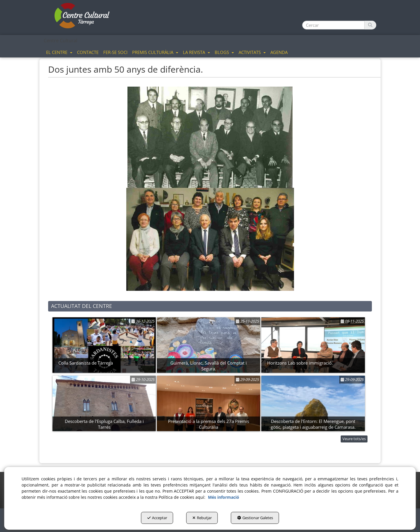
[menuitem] (59, 52)
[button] (82, 16)
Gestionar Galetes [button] (255, 518)
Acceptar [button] (157, 518)
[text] (333, 25)
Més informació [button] (224, 497)
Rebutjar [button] (202, 518)
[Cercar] (370, 25)
